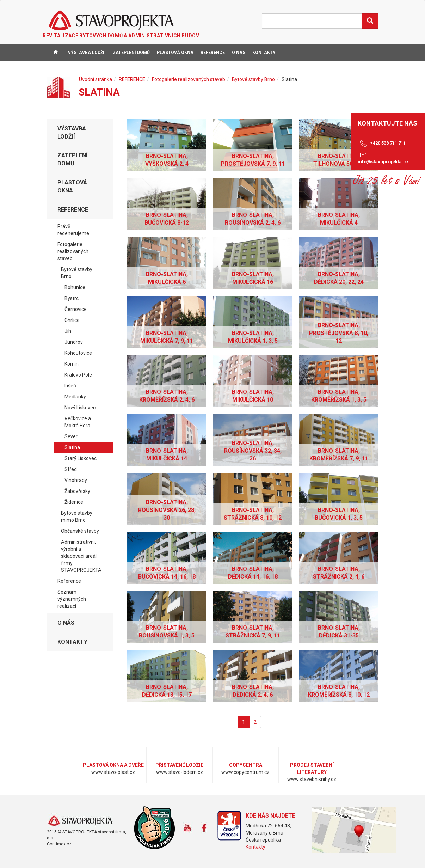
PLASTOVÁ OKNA (175, 53)
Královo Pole (78, 375)
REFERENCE (213, 53)
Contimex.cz (59, 844)
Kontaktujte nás (387, 123)
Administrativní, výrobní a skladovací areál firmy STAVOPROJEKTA (81, 556)
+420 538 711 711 (382, 143)
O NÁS (239, 53)
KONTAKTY (264, 53)
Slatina (72, 447)
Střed (71, 469)
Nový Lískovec (80, 408)
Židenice (74, 502)
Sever (71, 436)
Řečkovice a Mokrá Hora (78, 422)
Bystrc (72, 298)
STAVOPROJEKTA (111, 20)
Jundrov (74, 342)
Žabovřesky (77, 491)
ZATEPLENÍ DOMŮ (131, 53)
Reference (69, 581)
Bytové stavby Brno (253, 79)
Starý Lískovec (81, 458)
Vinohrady (76, 480)
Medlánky (75, 397)
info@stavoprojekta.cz (383, 158)
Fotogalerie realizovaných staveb (189, 79)
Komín (72, 364)
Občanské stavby (80, 531)
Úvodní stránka (96, 79)
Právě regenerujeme (73, 230)
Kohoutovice (78, 353)
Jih (68, 331)
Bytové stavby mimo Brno (77, 516)
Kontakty (255, 847)
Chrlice (72, 320)
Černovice (76, 309)
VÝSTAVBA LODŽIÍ (87, 53)
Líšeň (70, 386)
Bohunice (75, 287)
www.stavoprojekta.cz (80, 821)
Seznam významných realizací (72, 599)
